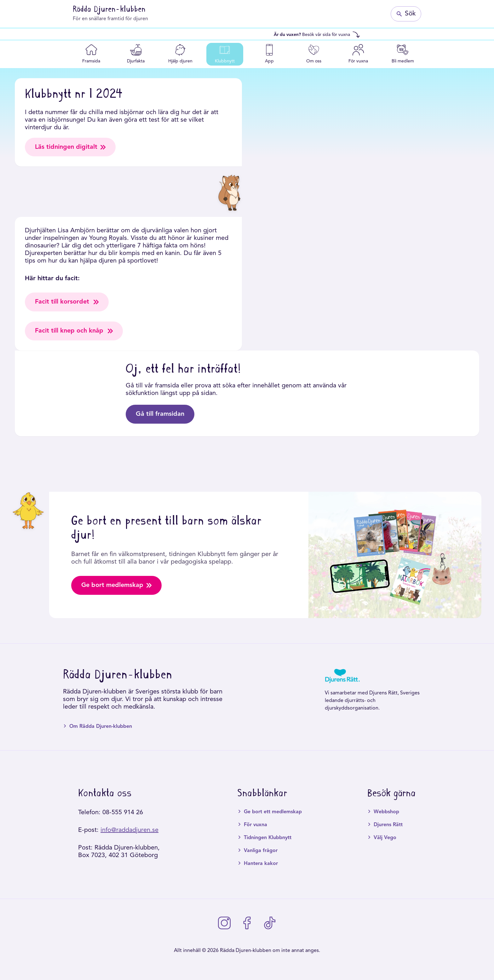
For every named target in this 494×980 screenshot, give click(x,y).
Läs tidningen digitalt (70, 147)
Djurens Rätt (388, 825)
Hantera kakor (261, 864)
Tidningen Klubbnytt (268, 838)
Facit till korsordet (67, 302)
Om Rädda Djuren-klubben (101, 727)
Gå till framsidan (160, 415)
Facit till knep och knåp (74, 331)
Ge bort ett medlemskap (273, 812)
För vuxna (256, 825)
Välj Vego (385, 838)
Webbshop (386, 812)
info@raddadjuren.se (129, 831)
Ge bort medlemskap (117, 586)
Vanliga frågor (261, 851)
